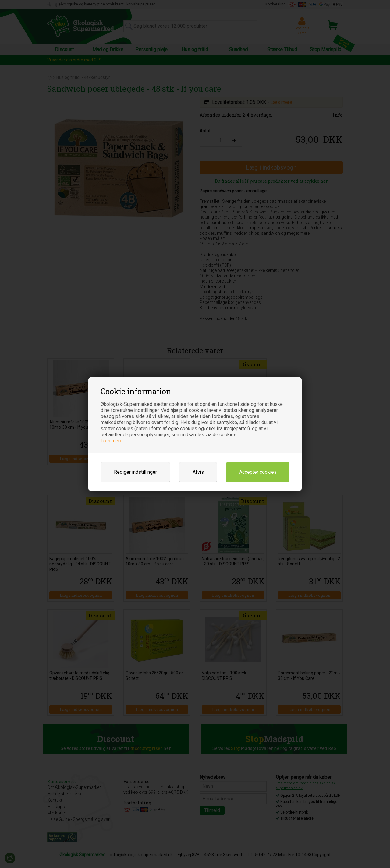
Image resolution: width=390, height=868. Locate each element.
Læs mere (112, 441)
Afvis (198, 472)
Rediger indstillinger (135, 472)
